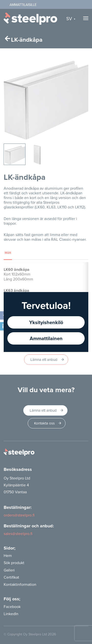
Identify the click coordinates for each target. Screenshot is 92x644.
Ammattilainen (46, 338)
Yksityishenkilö (46, 322)
